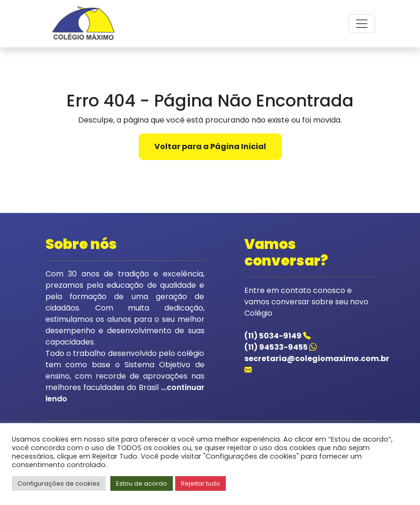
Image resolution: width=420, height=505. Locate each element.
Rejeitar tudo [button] (201, 483)
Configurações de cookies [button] (59, 483)
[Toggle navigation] (362, 24)
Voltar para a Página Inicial (210, 146)
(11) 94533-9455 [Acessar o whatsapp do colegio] (281, 347)
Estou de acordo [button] (142, 483)
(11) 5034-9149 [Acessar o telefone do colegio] (277, 336)
